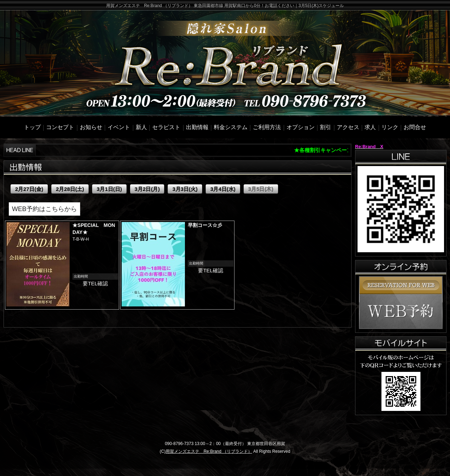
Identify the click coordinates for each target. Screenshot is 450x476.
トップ (32, 127)
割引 (326, 127)
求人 (370, 127)
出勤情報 (197, 127)
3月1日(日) (109, 189)
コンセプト (60, 127)
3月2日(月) (147, 189)
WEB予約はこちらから (44, 209)
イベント (119, 127)
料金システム (231, 127)
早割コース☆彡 (205, 225)
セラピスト (166, 127)
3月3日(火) (185, 189)
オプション (301, 127)
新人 (141, 127)
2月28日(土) (70, 189)
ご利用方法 (267, 127)
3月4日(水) (223, 189)
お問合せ (415, 127)
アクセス (348, 127)
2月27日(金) (29, 189)
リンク (390, 127)
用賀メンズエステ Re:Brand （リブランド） (209, 451)
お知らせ (91, 127)
